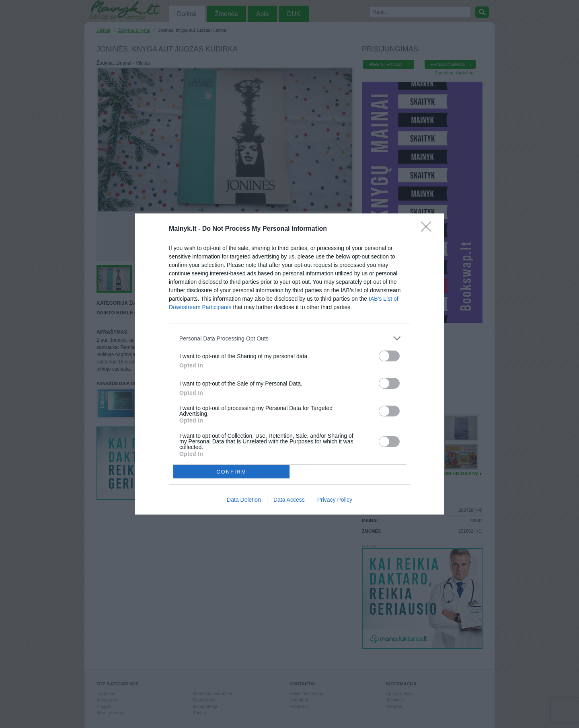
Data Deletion (244, 500)
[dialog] (289, 364)
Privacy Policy (335, 500)
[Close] (429, 229)
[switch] (389, 356)
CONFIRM (231, 472)
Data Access (289, 500)
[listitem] (289, 338)
